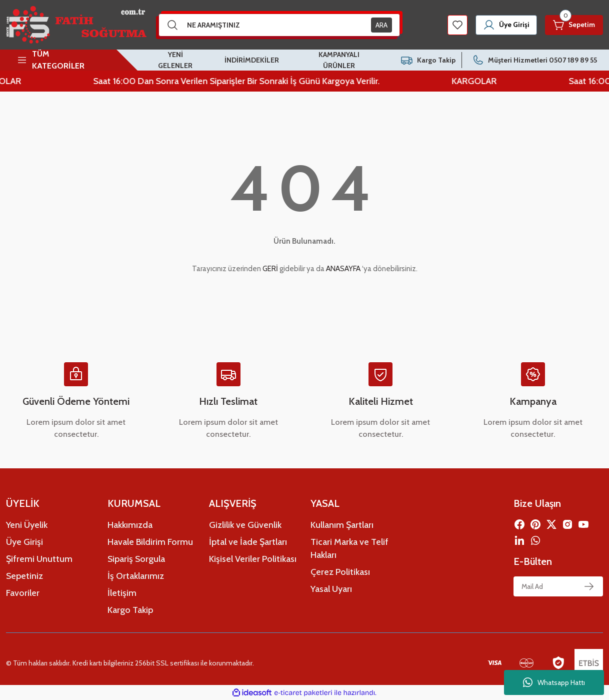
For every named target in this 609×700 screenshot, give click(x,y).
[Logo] (76, 25)
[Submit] (589, 586)
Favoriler (23, 593)
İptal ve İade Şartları (248, 542)
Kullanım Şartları (342, 525)
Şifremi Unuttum (39, 559)
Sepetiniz (24, 576)
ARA (381, 25)
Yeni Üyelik (27, 525)
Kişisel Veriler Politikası (253, 559)
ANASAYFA (343, 269)
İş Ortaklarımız (136, 576)
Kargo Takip (130, 610)
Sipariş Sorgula (136, 559)
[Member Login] (503, 25)
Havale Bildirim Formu (150, 542)
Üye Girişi (24, 542)
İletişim (122, 593)
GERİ (270, 269)
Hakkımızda (130, 525)
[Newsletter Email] (558, 586)
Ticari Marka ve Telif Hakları (349, 548)
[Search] (279, 25)
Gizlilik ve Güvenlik (245, 525)
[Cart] (573, 25)
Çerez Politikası (340, 572)
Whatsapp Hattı (554, 682)
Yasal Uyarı (331, 589)
